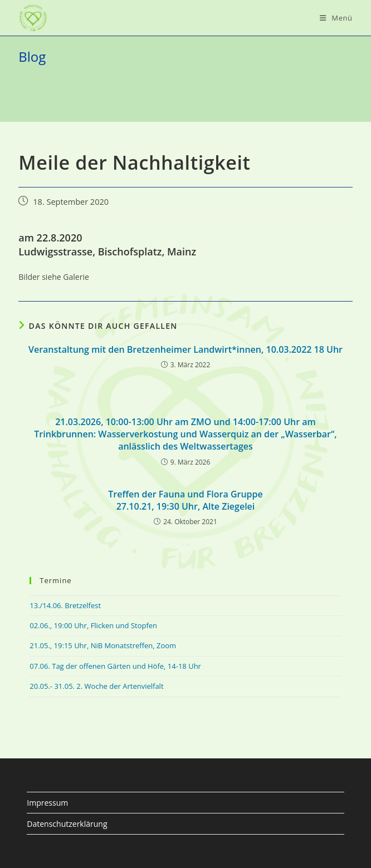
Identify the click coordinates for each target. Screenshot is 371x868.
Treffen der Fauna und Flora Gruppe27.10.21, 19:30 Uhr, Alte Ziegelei (185, 500)
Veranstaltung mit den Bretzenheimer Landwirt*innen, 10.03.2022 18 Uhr (186, 349)
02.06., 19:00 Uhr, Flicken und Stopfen (93, 625)
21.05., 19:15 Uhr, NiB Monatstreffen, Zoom (103, 645)
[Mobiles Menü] (336, 18)
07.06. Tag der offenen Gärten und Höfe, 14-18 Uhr (115, 666)
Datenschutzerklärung (67, 824)
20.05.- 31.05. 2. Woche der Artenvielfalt (96, 686)
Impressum (47, 803)
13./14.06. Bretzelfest (65, 605)
